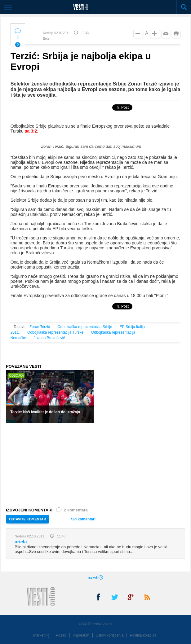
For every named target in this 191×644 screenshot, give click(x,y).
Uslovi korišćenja (109, 635)
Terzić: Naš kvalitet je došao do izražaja (45, 412)
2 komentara (72, 511)
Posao (61, 635)
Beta (46, 39)
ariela (21, 542)
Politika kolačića (143, 635)
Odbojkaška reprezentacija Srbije (85, 327)
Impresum (81, 635)
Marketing (41, 635)
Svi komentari (83, 519)
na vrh (95, 578)
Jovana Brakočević (49, 338)
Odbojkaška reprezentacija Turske (55, 332)
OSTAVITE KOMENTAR (27, 519)
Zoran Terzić (40, 327)
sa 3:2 (31, 131)
